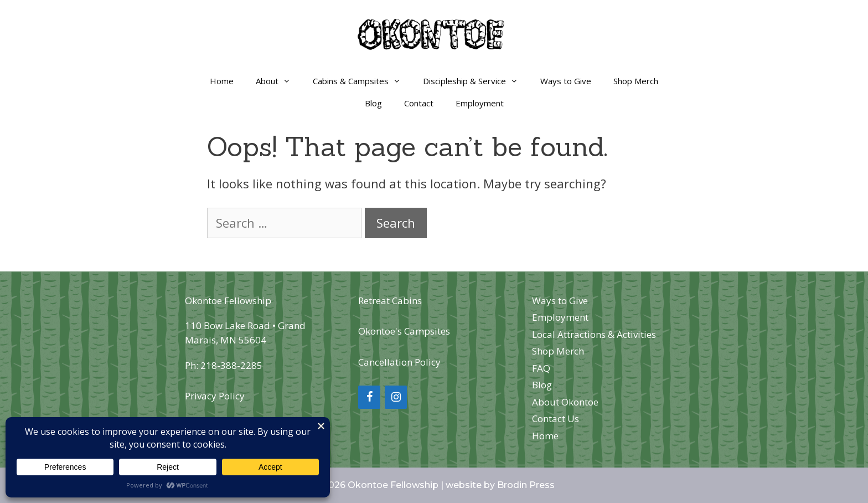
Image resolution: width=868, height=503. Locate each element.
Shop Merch (636, 81)
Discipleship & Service (476, 81)
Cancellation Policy (399, 362)
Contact (419, 103)
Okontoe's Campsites (404, 331)
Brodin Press (526, 485)
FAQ (541, 368)
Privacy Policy (215, 396)
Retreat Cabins (390, 301)
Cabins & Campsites (362, 81)
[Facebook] (369, 397)
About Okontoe (565, 402)
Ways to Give (566, 81)
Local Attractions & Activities (594, 334)
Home (222, 81)
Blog (373, 103)
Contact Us (556, 419)
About (279, 81)
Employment (480, 103)
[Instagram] (396, 397)
